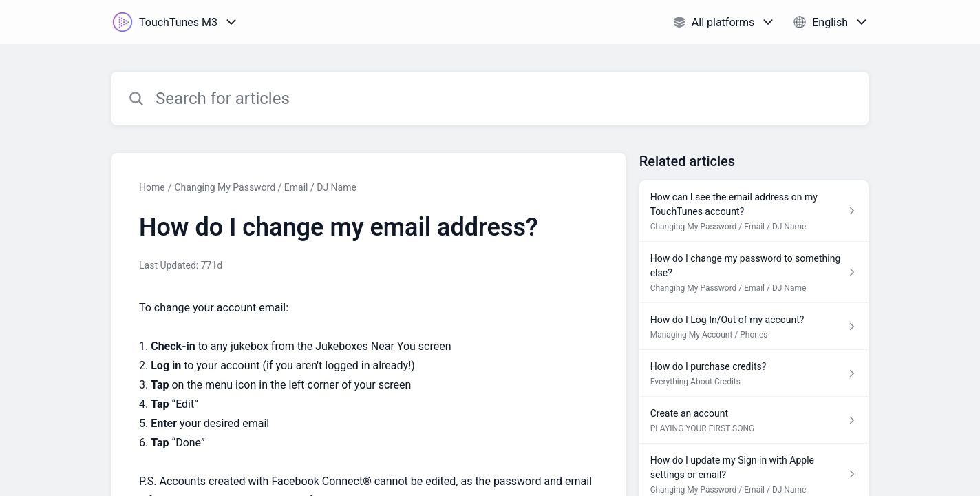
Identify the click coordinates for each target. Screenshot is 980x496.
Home (152, 187)
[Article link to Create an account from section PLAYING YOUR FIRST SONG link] (754, 420)
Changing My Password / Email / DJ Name (265, 187)
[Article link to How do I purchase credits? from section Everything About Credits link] (754, 373)
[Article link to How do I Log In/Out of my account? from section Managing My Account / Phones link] (754, 327)
